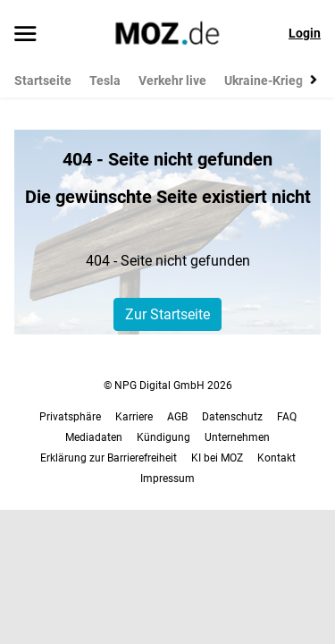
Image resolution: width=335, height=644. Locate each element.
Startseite (43, 80)
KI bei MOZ (217, 458)
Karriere (134, 417)
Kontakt (276, 458)
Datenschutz (232, 417)
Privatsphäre (70, 417)
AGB (177, 417)
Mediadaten (94, 437)
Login (305, 33)
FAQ (287, 417)
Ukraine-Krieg (264, 80)
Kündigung (163, 437)
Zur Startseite (167, 314)
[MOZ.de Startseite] (167, 33)
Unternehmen (237, 437)
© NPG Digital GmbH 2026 (168, 386)
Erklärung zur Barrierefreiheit (109, 458)
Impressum (167, 479)
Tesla (105, 80)
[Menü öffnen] (25, 35)
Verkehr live (172, 80)
